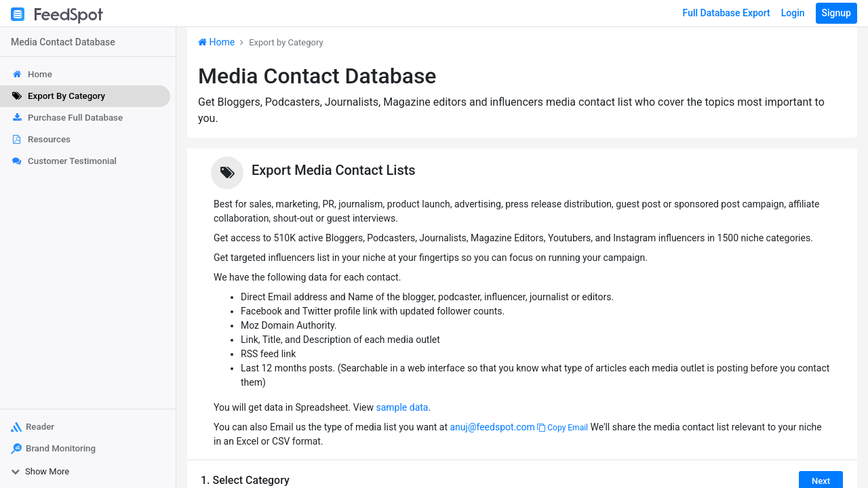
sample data (402, 407)
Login (793, 13)
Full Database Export (727, 13)
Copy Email (563, 428)
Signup (836, 13)
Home (216, 42)
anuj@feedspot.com (492, 427)
